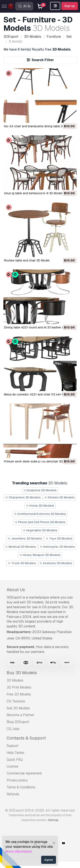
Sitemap (53, 820)
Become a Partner (20, 715)
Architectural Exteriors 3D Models (40, 514)
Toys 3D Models (59, 538)
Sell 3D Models (18, 708)
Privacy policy (17, 780)
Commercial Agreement (24, 773)
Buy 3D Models (22, 673)
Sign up (70, 6)
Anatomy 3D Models (56, 563)
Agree (49, 860)
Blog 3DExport (18, 722)
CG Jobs (13, 729)
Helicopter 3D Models (58, 547)
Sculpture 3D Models (40, 490)
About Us (16, 590)
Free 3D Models (19, 694)
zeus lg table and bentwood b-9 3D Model (33, 193)
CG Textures (16, 701)
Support (13, 746)
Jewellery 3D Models (25, 538)
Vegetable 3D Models (40, 530)
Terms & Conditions (21, 787)
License (12, 766)
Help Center (16, 753)
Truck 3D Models (22, 563)
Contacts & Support (26, 738)
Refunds (13, 794)
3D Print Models (19, 687)
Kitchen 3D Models (60, 497)
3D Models (15, 680)
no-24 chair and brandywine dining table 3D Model (39, 126)
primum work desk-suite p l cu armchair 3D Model (38, 461)
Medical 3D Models (21, 547)
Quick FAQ (15, 760)
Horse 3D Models (40, 506)
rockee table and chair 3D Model (27, 260)
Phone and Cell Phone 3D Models (40, 522)
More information (19, 851)
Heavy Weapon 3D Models (40, 555)
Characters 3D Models (23, 497)
